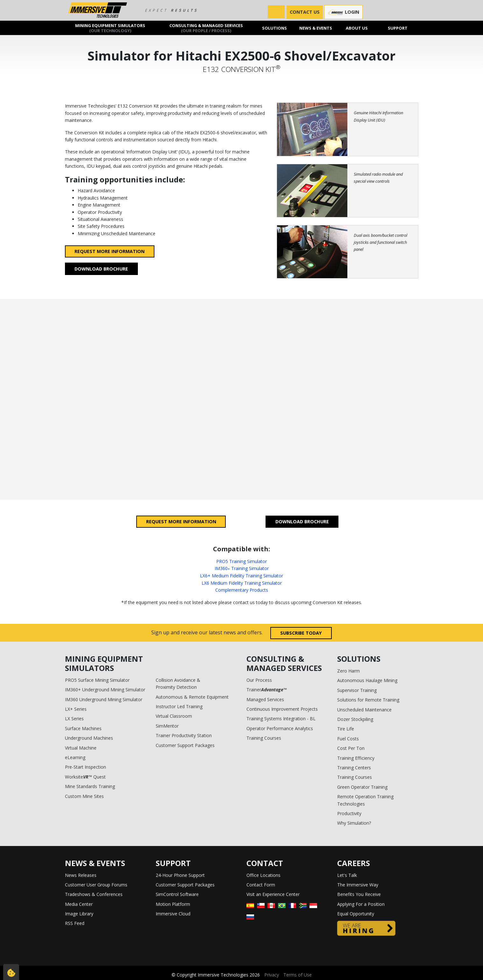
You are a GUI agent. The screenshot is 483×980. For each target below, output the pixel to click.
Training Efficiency (356, 758)
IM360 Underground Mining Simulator (104, 699)
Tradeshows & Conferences (94, 894)
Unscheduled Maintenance (364, 710)
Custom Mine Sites (84, 796)
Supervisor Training (357, 690)
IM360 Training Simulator (242, 568)
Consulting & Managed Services (206, 28)
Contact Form (261, 885)
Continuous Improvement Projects (282, 709)
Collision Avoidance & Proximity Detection (178, 684)
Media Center (79, 904)
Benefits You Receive (359, 894)
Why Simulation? (354, 823)
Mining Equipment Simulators (110, 28)
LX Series (74, 719)
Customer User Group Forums (96, 885)
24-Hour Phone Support (180, 875)
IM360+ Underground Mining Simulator (105, 690)
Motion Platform (173, 904)
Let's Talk (347, 875)
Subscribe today (301, 633)
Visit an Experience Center (273, 894)
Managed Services (265, 699)
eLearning (75, 757)
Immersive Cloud (173, 914)
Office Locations (263, 875)
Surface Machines (83, 728)
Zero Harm (348, 671)
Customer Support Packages (185, 745)
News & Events (316, 28)
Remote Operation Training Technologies (365, 800)
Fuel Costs (348, 739)
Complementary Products (242, 590)
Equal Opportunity (356, 914)
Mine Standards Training (90, 786)
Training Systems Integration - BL (281, 719)
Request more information (110, 251)
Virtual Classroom (174, 716)
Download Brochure (101, 269)
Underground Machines (89, 738)
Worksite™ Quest (85, 777)
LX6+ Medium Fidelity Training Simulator (242, 576)
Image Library (79, 914)
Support (398, 28)
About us (357, 28)
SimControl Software (177, 894)
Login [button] (343, 12)
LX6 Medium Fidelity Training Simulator (242, 583)
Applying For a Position (361, 904)
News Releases (81, 875)
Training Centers (354, 768)
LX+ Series (76, 709)
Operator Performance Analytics (280, 728)
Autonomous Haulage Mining (367, 680)
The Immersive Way (358, 885)
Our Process (259, 680)
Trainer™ (267, 690)
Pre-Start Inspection (85, 767)
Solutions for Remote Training (368, 700)
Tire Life (346, 729)
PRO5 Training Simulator (242, 561)
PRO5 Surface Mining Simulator (97, 680)
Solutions (274, 28)
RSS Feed (75, 923)
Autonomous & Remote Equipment (192, 697)
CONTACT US (305, 12)
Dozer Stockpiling (355, 719)
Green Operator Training (362, 787)
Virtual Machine (81, 748)
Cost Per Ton (351, 748)
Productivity (349, 813)
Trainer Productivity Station (184, 735)
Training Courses (264, 738)
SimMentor (167, 726)
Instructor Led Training (179, 706)
